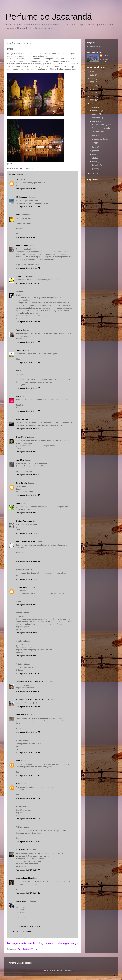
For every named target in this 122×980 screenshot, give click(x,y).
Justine (19, 330)
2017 (92, 78)
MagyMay (20, 460)
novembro (97, 111)
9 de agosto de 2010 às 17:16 (28, 893)
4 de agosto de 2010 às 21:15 (28, 495)
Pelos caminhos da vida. (26, 541)
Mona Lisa (20, 215)
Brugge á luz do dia (100, 139)
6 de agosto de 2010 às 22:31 (28, 798)
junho (95, 151)
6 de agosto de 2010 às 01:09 (28, 656)
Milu (17, 371)
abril (94, 158)
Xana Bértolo (21, 483)
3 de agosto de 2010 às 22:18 (28, 207)
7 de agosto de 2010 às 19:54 (28, 842)
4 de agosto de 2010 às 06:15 (28, 322)
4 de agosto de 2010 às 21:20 (28, 513)
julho (95, 147)
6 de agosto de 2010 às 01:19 (28, 674)
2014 (92, 89)
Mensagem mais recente (21, 943)
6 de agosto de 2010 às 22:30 (28, 775)
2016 (92, 82)
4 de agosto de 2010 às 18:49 (28, 475)
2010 (92, 104)
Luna (18, 179)
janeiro (95, 169)
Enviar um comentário (22, 931)
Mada (18, 761)
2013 (92, 93)
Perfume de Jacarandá (49, 17)
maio (95, 154)
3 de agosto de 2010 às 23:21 (28, 268)
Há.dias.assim (22, 197)
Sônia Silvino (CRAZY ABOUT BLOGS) (33, 682)
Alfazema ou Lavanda (101, 128)
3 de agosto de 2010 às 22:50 (28, 237)
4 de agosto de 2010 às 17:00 (28, 452)
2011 (92, 100)
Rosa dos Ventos (23, 715)
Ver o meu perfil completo (106, 60)
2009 (92, 173)
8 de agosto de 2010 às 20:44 (28, 870)
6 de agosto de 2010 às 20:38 (28, 752)
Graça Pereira (22, 437)
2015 (92, 86)
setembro (96, 118)
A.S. (17, 396)
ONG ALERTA (22, 276)
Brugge (95, 143)
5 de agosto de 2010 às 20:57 (28, 633)
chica (18, 503)
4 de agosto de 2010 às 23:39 (28, 533)
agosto (95, 121)
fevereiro (96, 165)
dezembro (97, 107)
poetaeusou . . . (22, 901)
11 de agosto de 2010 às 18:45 (28, 926)
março (95, 162)
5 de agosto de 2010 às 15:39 (28, 579)
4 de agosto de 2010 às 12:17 (28, 362)
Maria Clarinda (22, 419)
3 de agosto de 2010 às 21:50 (28, 189)
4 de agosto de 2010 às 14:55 (28, 411)
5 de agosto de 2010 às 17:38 (28, 605)
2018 (92, 75)
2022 (92, 71)
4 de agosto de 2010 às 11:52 (28, 342)
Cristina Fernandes (24, 521)
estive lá (95, 135)
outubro (96, 114)
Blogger (75, 970)
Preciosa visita (98, 132)
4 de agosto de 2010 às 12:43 (28, 388)
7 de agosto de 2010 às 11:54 (28, 819)
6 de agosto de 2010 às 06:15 (28, 691)
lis (17, 291)
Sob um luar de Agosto (101, 124)
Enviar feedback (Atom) (27, 949)
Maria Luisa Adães (24, 878)
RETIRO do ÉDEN (23, 850)
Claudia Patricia (23, 587)
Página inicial (46, 943)
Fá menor (20, 350)
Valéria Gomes (22, 245)
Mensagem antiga (68, 943)
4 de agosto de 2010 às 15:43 (28, 429)
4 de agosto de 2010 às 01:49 (28, 283)
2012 (92, 97)
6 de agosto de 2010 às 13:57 (28, 732)
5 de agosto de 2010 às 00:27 (28, 561)
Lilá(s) (106, 55)
